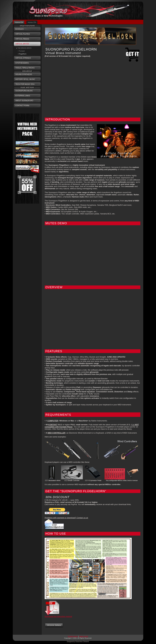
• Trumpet (20, 51)
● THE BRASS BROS (24, 48)
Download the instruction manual (58, 616)
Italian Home (84, 636)
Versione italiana (54, 625)
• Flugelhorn (21, 54)
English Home (73, 636)
